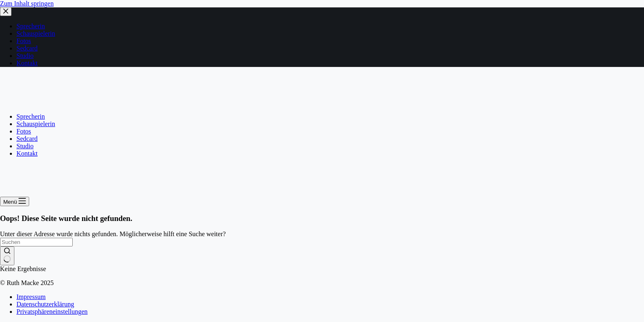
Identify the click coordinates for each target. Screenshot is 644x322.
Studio (25, 146)
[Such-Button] (7, 256)
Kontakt (27, 153)
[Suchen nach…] (36, 242)
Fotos (24, 131)
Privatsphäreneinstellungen (52, 312)
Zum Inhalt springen (27, 3)
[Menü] (15, 201)
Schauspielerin (36, 124)
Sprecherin (31, 116)
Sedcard (27, 139)
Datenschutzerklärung (45, 304)
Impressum (31, 297)
